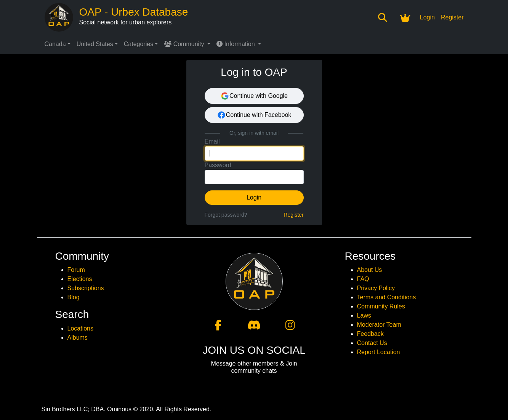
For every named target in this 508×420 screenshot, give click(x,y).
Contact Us (372, 343)
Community (185, 44)
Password (218, 165)
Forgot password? (226, 215)
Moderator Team (379, 325)
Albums (78, 338)
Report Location (379, 352)
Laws (364, 315)
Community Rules (381, 306)
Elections (80, 279)
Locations (81, 328)
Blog (74, 297)
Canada (55, 44)
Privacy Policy (376, 288)
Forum (76, 270)
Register (452, 17)
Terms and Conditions (387, 297)
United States (95, 44)
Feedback (370, 334)
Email (212, 141)
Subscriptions (86, 288)
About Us (370, 270)
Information (236, 44)
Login (427, 17)
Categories (139, 44)
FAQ (363, 279)
